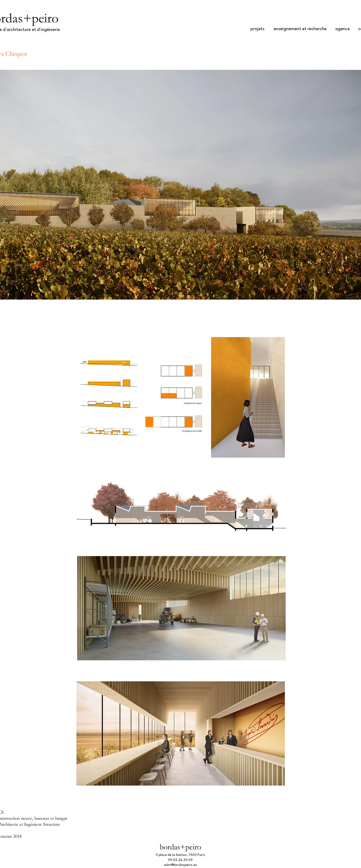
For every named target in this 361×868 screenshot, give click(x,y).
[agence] (342, 29)
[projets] (257, 29)
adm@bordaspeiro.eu (180, 865)
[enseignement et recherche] (300, 29)
